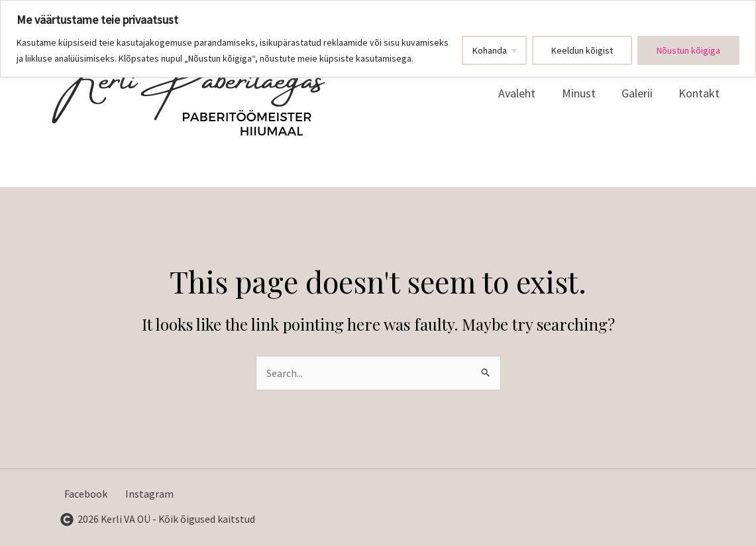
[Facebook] (84, 494)
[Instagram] (147, 494)
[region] (378, 39)
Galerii (640, 93)
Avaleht (525, 93)
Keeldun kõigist (582, 50)
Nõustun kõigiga (688, 50)
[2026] (159, 519)
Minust (584, 93)
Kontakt (700, 93)
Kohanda (490, 50)
